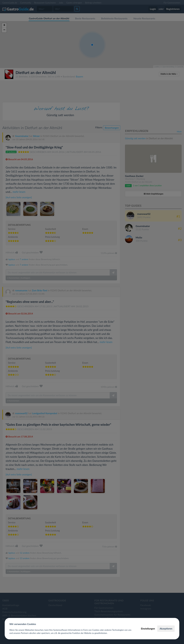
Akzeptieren (166, 629)
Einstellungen (148, 629)
